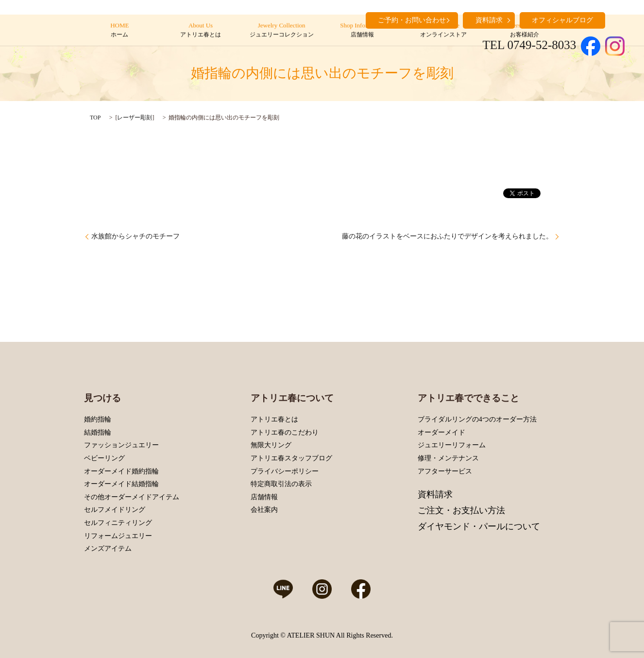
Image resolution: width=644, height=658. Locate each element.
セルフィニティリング (118, 523)
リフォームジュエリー (118, 536)
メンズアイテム (108, 548)
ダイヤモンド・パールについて (479, 526)
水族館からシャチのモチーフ (136, 236)
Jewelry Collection (281, 31)
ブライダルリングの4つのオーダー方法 (477, 419)
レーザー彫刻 (135, 118)
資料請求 (435, 494)
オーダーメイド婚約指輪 (121, 471)
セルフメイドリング (115, 510)
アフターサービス (445, 471)
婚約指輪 (98, 419)
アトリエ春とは (274, 419)
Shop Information (363, 31)
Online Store (443, 31)
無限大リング (271, 445)
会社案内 (264, 510)
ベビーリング (104, 458)
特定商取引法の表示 (281, 484)
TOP (95, 118)
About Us (200, 31)
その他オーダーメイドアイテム (132, 497)
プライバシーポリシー (285, 471)
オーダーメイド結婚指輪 (121, 484)
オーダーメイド (441, 432)
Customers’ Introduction (524, 31)
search (617, 19)
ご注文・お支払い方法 (461, 510)
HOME (120, 31)
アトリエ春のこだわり (285, 432)
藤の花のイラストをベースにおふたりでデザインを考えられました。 (447, 236)
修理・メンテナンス (448, 458)
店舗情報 (264, 497)
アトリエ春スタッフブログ (291, 458)
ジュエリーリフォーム (452, 445)
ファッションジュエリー (121, 445)
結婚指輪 (98, 432)
